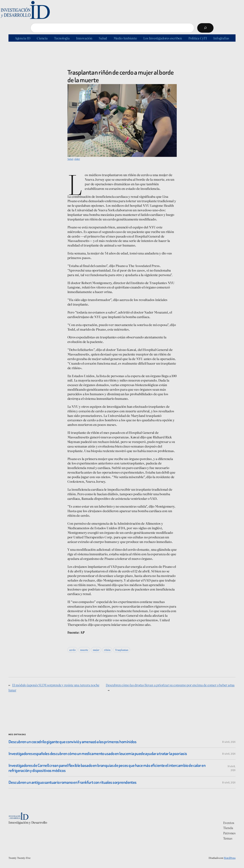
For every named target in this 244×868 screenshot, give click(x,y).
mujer (96, 650)
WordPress (230, 858)
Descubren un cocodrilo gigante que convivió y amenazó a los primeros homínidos (72, 742)
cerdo (72, 650)
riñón (107, 650)
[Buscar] (205, 28)
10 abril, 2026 (229, 742)
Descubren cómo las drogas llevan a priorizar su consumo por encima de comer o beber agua (170, 685)
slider (77, 159)
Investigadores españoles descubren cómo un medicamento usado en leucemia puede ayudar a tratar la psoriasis (98, 754)
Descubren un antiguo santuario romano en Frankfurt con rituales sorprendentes (73, 782)
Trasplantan (122, 650)
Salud (70, 159)
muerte (84, 650)
